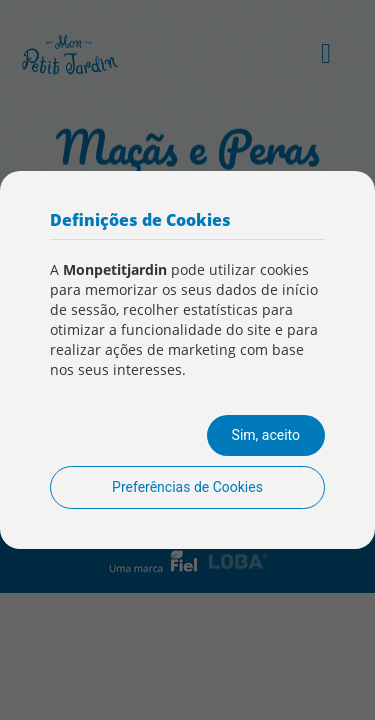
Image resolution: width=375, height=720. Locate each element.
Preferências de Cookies (187, 487)
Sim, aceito (266, 435)
